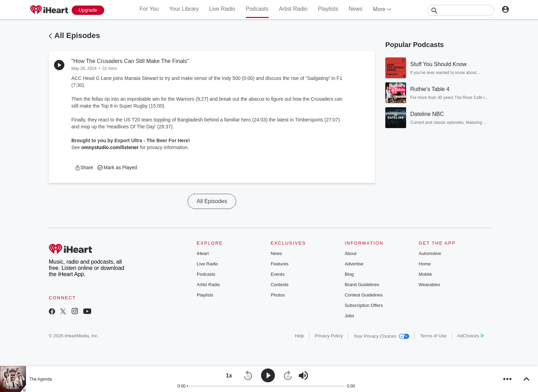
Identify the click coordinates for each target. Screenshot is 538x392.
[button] (84, 167)
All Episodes (77, 35)
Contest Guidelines (364, 295)
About (351, 253)
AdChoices (471, 336)
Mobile (425, 274)
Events (278, 274)
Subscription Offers (364, 305)
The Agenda (41, 379)
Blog (349, 274)
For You (149, 9)
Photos (278, 295)
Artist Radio (293, 9)
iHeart (203, 253)
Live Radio (222, 9)
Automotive (430, 253)
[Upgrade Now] (88, 10)
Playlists (328, 9)
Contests (280, 285)
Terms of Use (433, 336)
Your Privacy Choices (381, 336)
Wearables (429, 285)
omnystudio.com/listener (110, 147)
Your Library (184, 9)
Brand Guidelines (362, 285)
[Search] (461, 10)
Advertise (354, 264)
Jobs (349, 316)
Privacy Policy (329, 336)
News (356, 9)
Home (425, 264)
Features (280, 264)
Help (300, 336)
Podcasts (257, 9)
